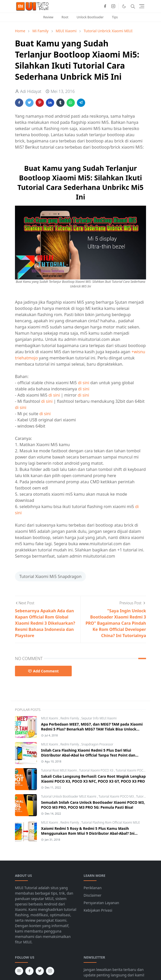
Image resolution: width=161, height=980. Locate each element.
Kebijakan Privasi (98, 910)
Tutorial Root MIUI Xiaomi (59, 770)
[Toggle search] (133, 6)
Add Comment (43, 671)
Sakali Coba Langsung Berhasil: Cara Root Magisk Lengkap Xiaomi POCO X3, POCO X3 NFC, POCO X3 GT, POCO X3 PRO (93, 779)
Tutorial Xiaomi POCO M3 (117, 796)
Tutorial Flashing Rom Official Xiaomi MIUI (111, 822)
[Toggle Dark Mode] (124, 6)
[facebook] (105, 6)
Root (65, 17)
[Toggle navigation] (142, 6)
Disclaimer (92, 895)
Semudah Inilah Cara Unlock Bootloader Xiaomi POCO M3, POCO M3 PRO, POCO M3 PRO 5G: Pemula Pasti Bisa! (93, 805)
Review (48, 17)
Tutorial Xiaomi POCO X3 (96, 770)
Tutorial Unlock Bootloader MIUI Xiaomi (69, 796)
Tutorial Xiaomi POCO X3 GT (135, 770)
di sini (84, 383)
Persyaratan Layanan (101, 903)
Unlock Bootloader (90, 17)
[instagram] (113, 6)
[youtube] (19, 971)
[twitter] (40, 971)
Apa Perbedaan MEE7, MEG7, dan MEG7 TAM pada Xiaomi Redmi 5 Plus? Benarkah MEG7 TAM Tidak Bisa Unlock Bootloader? (92, 729)
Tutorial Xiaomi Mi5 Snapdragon (50, 576)
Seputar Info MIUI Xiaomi (99, 718)
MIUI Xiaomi (50, 718)
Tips (115, 17)
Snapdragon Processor (97, 744)
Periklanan (93, 888)
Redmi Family (70, 718)
